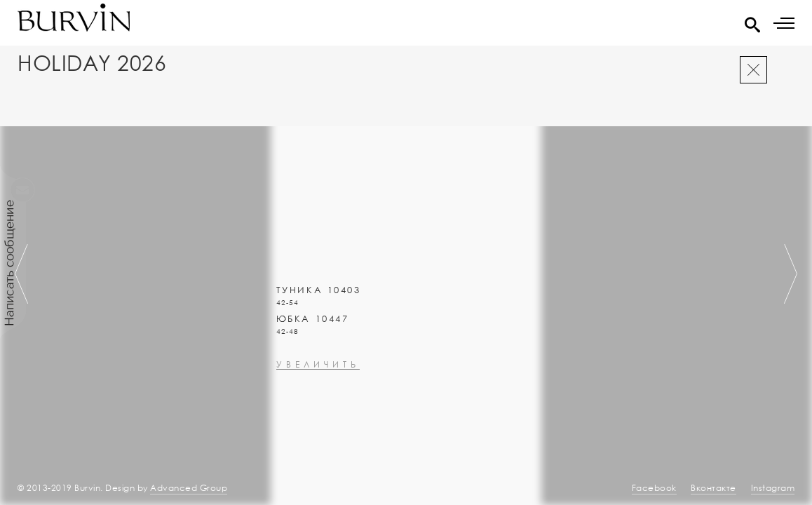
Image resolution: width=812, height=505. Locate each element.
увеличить (318, 402)
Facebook (654, 488)
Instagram (773, 488)
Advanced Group (189, 488)
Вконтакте (713, 488)
